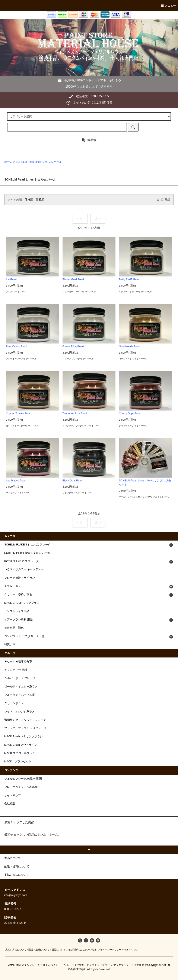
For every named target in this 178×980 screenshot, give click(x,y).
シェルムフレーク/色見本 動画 (23, 779)
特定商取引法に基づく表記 (82, 950)
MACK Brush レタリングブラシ (23, 736)
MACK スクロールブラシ (20, 753)
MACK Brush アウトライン (21, 745)
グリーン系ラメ (14, 703)
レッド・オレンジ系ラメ (20, 712)
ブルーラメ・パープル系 (20, 695)
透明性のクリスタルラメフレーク (25, 720)
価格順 (29, 200)
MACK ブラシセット (18, 762)
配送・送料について (39, 950)
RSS (126, 950)
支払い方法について (16, 950)
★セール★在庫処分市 (18, 662)
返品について (59, 950)
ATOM (134, 950)
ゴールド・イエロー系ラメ (21, 687)
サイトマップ (13, 795)
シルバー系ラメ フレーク (20, 678)
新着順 (40, 200)
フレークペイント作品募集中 (22, 787)
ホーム (8, 162)
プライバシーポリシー (110, 950)
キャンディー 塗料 (16, 670)
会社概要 (10, 804)
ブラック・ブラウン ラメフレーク (26, 728)
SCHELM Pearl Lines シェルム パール (39, 162)
